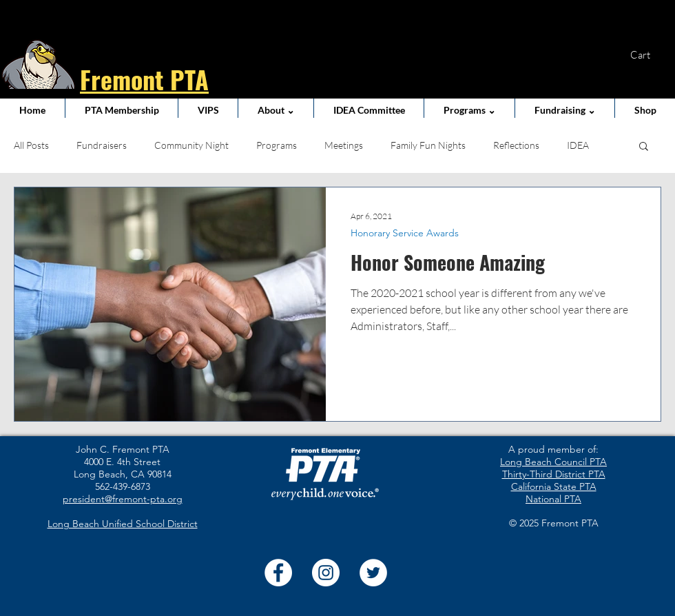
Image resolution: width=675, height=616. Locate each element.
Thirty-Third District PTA (554, 474)
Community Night (191, 145)
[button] (649, 55)
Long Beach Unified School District (123, 524)
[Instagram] (326, 573)
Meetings (344, 145)
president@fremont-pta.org (123, 499)
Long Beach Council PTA (553, 462)
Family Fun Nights (428, 145)
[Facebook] (278, 573)
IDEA (578, 145)
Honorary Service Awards (405, 233)
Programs (277, 145)
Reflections (516, 145)
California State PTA (554, 486)
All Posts (31, 145)
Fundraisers (102, 145)
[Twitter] (373, 573)
